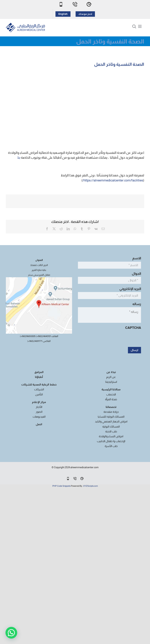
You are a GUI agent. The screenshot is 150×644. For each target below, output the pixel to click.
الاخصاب (111, 394)
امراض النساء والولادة (111, 436)
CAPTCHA (133, 328)
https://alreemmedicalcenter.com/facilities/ (113, 180)
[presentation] (111, 339)
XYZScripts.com (91, 486)
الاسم (136, 258)
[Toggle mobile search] (134, 26)
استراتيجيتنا (111, 382)
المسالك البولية (111, 427)
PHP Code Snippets (61, 486)
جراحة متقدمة (111, 412)
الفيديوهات (39, 417)
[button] (11, 633)
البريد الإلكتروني (129, 289)
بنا (19, 158)
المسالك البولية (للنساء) (111, 417)
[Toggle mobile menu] (140, 26)
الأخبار (39, 407)
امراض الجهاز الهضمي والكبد (111, 421)
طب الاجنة (111, 431)
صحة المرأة (111, 399)
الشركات (39, 389)
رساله (136, 304)
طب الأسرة (111, 446)
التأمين (39, 394)
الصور (39, 412)
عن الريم (111, 377)
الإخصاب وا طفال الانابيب (111, 441)
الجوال (135, 274)
